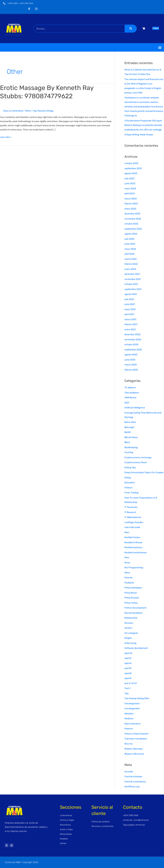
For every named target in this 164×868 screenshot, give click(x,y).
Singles (128, 638)
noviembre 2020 (133, 340)
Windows (129, 719)
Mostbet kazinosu (133, 547)
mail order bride (132, 527)
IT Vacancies (131, 507)
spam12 (128, 653)
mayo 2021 (130, 309)
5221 (127, 403)
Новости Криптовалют (137, 734)
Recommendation (133, 613)
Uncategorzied (132, 708)
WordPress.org (132, 787)
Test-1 (128, 688)
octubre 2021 (131, 284)
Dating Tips (130, 468)
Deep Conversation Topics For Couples (144, 473)
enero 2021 (130, 330)
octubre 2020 (131, 345)
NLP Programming (134, 568)
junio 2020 (130, 360)
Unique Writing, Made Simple (139, 135)
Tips (127, 693)
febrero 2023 (131, 204)
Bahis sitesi (130, 422)
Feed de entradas (133, 777)
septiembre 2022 (133, 229)
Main (127, 532)
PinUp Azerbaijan (133, 588)
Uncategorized (132, 704)
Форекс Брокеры (134, 749)
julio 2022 (129, 239)
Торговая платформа (136, 739)
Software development (136, 648)
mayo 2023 (130, 189)
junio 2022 (130, 244)
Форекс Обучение (134, 754)
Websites (129, 714)
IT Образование (133, 517)
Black (127, 442)
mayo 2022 (130, 249)
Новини (129, 729)
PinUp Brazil (131, 593)
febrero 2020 (131, 370)
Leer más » (6, 137)
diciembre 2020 (132, 334)
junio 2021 (130, 304)
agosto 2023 (131, 173)
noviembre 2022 (133, 219)
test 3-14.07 (131, 683)
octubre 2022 (131, 224)
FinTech (128, 488)
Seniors (128, 628)
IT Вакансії (130, 512)
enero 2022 (130, 269)
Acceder (129, 772)
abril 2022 (129, 254)
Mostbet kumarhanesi (135, 553)
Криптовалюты (133, 724)
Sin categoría (131, 633)
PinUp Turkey (131, 603)
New (127, 557)
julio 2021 (129, 299)
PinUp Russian (132, 598)
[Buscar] (131, 29)
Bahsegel (129, 427)
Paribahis (129, 583)
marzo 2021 (130, 319)
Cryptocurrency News (136, 462)
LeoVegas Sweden (134, 522)
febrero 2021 (131, 324)
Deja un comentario (13, 111)
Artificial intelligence (135, 408)
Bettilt (127, 432)
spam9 (128, 678)
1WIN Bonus (130, 398)
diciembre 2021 (132, 274)
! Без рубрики (132, 393)
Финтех (129, 744)
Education (130, 483)
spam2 (128, 658)
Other (28, 111)
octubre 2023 (131, 163)
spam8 (128, 673)
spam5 (128, 668)
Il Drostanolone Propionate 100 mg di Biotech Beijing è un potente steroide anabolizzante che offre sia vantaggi (143, 125)
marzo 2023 (131, 199)
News (127, 563)
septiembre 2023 (133, 168)
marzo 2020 (131, 365)
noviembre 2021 (133, 279)
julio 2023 (129, 179)
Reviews (129, 623)
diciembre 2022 (132, 214)
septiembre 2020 (133, 350)
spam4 (128, 663)
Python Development (135, 608)
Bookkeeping (131, 447)
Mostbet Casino (132, 537)
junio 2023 (130, 183)
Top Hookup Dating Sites (137, 698)
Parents (128, 578)
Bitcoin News (131, 437)
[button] (160, 47)
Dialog (128, 478)
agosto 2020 (131, 355)
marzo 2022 (131, 259)
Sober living (130, 643)
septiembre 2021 (133, 289)
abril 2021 (129, 314)
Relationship (131, 618)
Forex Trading (131, 493)
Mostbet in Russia (133, 542)
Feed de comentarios (135, 782)
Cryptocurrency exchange (138, 457)
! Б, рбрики (130, 388)
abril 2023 (129, 194)
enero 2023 (130, 209)
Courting (129, 452)
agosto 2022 (131, 234)
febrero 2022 (131, 264)
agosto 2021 (131, 294)
